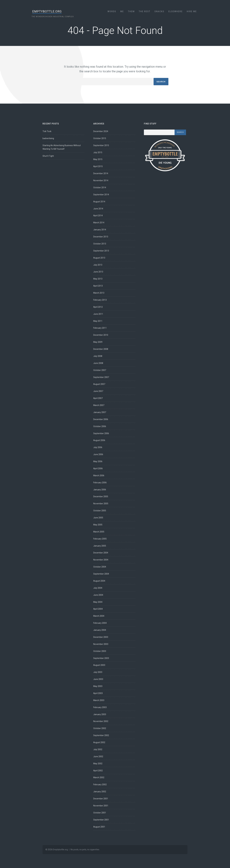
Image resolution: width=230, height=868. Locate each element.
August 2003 (99, 665)
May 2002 (98, 764)
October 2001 (100, 813)
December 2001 (101, 799)
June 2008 (98, 363)
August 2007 (99, 384)
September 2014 (101, 195)
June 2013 (98, 272)
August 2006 (99, 440)
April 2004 (98, 609)
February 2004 (100, 623)
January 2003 (100, 714)
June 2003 (98, 679)
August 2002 (99, 742)
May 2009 (98, 342)
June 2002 (98, 756)
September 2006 (101, 433)
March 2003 (99, 700)
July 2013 (98, 265)
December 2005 (101, 497)
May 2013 (98, 279)
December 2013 (101, 237)
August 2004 (99, 581)
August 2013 (99, 258)
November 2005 (101, 504)
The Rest (145, 11)
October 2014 (100, 188)
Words (112, 11)
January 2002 (100, 792)
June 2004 (98, 595)
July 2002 (98, 749)
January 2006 (100, 490)
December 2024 (101, 131)
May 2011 (98, 321)
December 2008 (101, 349)
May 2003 (98, 686)
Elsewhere (176, 11)
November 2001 (101, 806)
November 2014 (101, 180)
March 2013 (99, 293)
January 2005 (100, 546)
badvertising (48, 138)
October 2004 (100, 567)
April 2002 (98, 771)
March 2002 (99, 777)
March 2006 (99, 476)
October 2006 (100, 426)
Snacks (159, 11)
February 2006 (100, 483)
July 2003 (98, 672)
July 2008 (98, 356)
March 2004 (99, 616)
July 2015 (98, 152)
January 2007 (100, 412)
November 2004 (101, 560)
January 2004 (100, 630)
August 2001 (99, 827)
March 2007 (99, 405)
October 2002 (100, 728)
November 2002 (101, 721)
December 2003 (101, 637)
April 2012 (98, 307)
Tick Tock (47, 131)
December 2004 (101, 553)
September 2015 (101, 145)
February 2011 (100, 328)
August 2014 (99, 202)
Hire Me (192, 11)
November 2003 (101, 644)
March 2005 (99, 532)
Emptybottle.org (49, 11)
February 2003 (100, 707)
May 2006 (98, 461)
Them (131, 11)
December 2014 (101, 173)
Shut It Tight (48, 156)
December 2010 (101, 335)
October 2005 (100, 511)
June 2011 (98, 314)
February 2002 (100, 785)
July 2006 (98, 447)
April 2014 (98, 216)
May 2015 (98, 159)
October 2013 (100, 244)
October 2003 (100, 651)
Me (122, 11)
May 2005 (98, 525)
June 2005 (98, 518)
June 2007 (98, 391)
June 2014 (98, 209)
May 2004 (98, 602)
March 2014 (99, 223)
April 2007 (98, 398)
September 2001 (101, 820)
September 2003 (101, 658)
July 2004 (98, 588)
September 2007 (101, 377)
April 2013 (98, 286)
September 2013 (101, 251)
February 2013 (100, 300)
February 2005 (100, 539)
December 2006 (101, 419)
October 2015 (100, 138)
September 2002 (101, 735)
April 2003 (98, 693)
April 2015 (98, 166)
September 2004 (101, 574)
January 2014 (100, 230)
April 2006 (98, 468)
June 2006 (98, 454)
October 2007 (100, 370)
